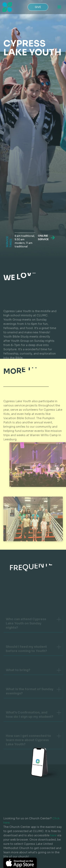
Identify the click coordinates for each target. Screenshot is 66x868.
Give (38, 7)
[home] (6, 7)
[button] (59, 7)
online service (43, 239)
